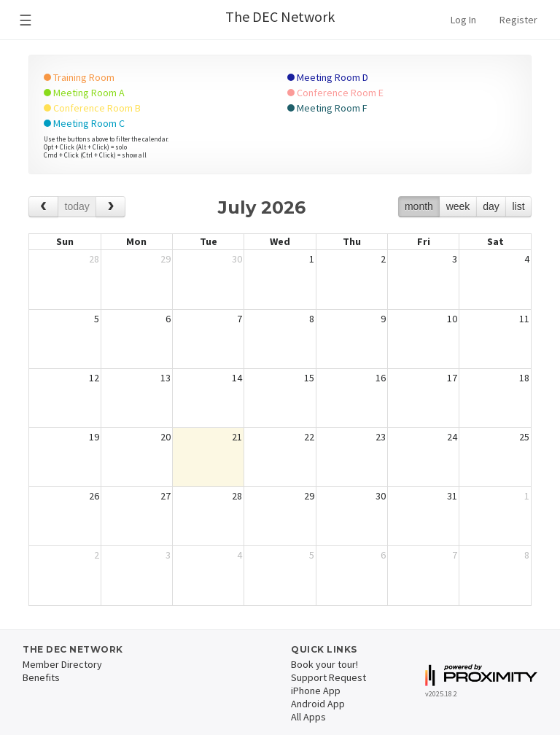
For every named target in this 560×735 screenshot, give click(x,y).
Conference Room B (92, 108)
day (491, 206)
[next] (110, 207)
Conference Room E (335, 93)
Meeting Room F (327, 108)
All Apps (308, 717)
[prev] (43, 207)
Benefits (41, 677)
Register (518, 20)
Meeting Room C (84, 123)
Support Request (328, 677)
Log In (463, 20)
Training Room (79, 77)
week (458, 206)
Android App (318, 704)
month (419, 206)
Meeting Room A (84, 93)
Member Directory (62, 664)
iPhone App (316, 691)
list (518, 206)
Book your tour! (324, 664)
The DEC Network (280, 16)
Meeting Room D (328, 77)
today (77, 206)
